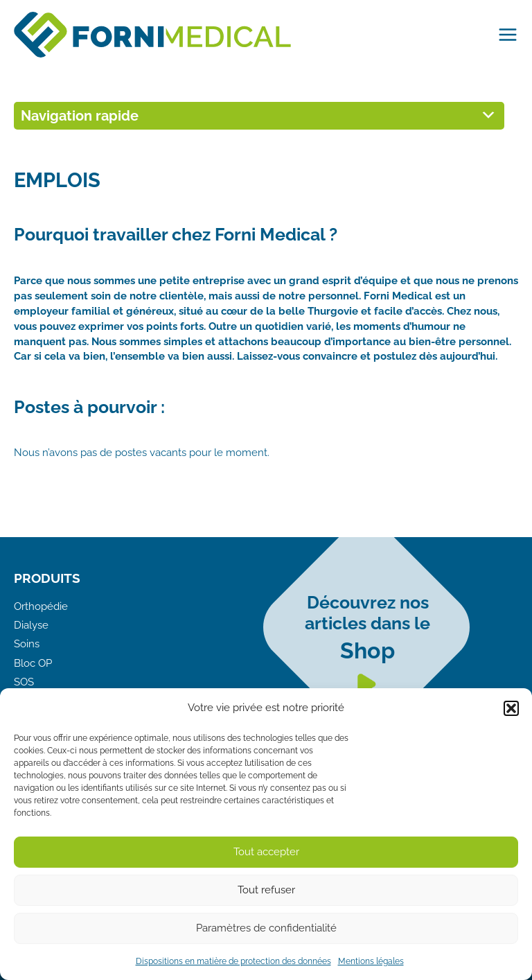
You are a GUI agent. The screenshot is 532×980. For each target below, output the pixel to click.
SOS (24, 682)
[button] (511, 708)
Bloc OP (33, 663)
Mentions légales (371, 961)
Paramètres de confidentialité (266, 928)
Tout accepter (266, 852)
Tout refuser (266, 890)
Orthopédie (41, 606)
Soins (27, 644)
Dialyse (31, 625)
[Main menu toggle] (504, 35)
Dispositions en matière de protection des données (233, 961)
